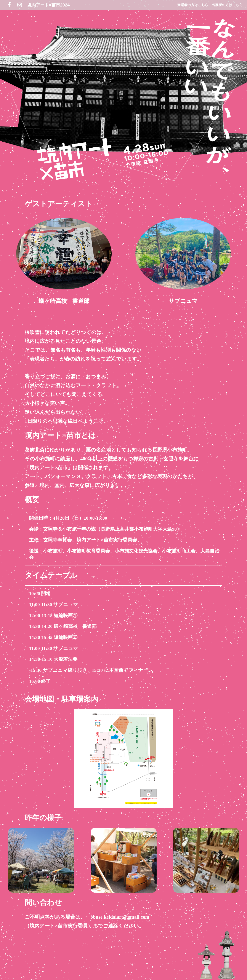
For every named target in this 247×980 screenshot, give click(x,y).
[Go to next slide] (232, 860)
